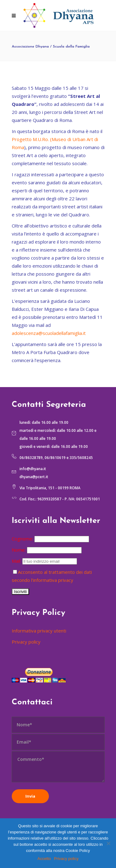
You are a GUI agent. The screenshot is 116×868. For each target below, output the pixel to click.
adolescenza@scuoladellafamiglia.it (49, 333)
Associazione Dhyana (30, 47)
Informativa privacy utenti (39, 631)
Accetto (44, 859)
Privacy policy (26, 642)
